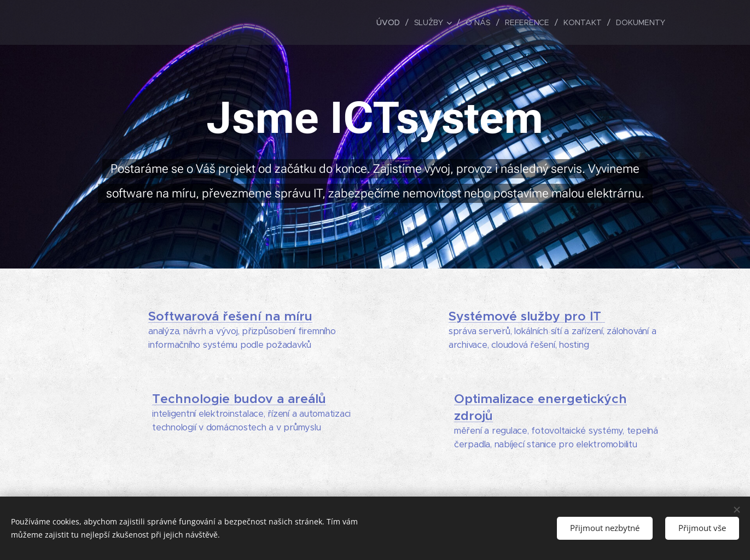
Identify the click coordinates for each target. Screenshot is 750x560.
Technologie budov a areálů (239, 399)
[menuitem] (390, 22)
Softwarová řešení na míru (230, 316)
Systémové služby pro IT (526, 316)
